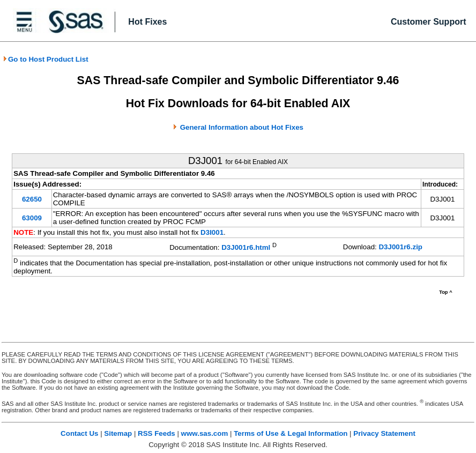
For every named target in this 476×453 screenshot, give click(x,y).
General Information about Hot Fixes (242, 127)
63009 (32, 218)
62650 (32, 199)
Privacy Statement (384, 433)
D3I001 (212, 232)
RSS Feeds (157, 433)
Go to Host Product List (46, 59)
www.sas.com (205, 433)
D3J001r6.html (246, 248)
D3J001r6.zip (400, 247)
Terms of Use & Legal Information (291, 433)
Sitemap (118, 433)
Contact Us (79, 433)
